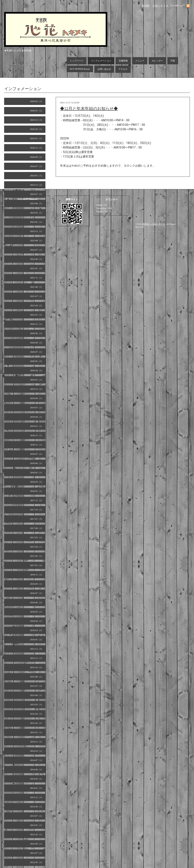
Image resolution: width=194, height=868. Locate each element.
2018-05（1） (37, 472)
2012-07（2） (37, 853)
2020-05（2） (37, 361)
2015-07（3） (37, 686)
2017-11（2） (37, 500)
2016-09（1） (37, 584)
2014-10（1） (37, 751)
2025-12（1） (37, 120)
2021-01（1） (37, 315)
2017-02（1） (37, 556)
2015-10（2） (37, 667)
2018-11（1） (37, 445)
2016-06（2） (37, 602)
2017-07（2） (37, 519)
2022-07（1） (37, 250)
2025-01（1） (37, 138)
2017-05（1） (37, 537)
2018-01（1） (37, 491)
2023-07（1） (37, 194)
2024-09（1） (37, 157)
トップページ (77, 61)
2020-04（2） (37, 370)
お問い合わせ (104, 69)
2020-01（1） (37, 380)
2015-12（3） (37, 649)
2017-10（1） (37, 510)
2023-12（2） (37, 185)
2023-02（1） (37, 213)
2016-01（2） (37, 640)
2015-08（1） (37, 677)
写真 (173, 61)
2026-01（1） (37, 111)
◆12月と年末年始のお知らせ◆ (89, 108)
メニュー (140, 61)
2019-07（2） (37, 408)
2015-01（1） (37, 732)
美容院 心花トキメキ (154, 224)
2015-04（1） (37, 714)
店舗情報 (123, 61)
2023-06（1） (37, 203)
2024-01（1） (37, 175)
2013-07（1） (37, 816)
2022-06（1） (37, 259)
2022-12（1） (37, 231)
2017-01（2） (37, 565)
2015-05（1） (37, 704)
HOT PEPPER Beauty (80, 69)
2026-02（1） (37, 101)
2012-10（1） (37, 834)
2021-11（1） (37, 278)
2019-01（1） (37, 426)
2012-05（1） (37, 862)
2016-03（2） (37, 630)
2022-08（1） (37, 240)
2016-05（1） (37, 612)
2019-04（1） (37, 417)
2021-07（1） (37, 296)
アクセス (123, 69)
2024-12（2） (37, 148)
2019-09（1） (37, 398)
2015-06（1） (37, 695)
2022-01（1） (37, 268)
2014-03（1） (37, 779)
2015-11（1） (37, 658)
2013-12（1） (37, 797)
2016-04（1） (37, 621)
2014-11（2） (37, 742)
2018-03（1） (37, 482)
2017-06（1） (37, 528)
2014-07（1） (37, 760)
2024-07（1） (37, 166)
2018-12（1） (37, 435)
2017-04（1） (37, 547)
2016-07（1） (37, 593)
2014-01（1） (37, 788)
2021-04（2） (37, 305)
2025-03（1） (37, 129)
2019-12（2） (37, 389)
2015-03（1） (37, 723)
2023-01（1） (37, 222)
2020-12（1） (37, 324)
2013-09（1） (37, 807)
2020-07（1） (37, 352)
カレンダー (157, 61)
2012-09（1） (37, 844)
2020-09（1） (37, 333)
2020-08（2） (37, 343)
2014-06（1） (37, 769)
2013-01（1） (37, 825)
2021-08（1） (37, 287)
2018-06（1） (37, 463)
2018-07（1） (37, 454)
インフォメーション (101, 61)
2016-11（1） (37, 575)
